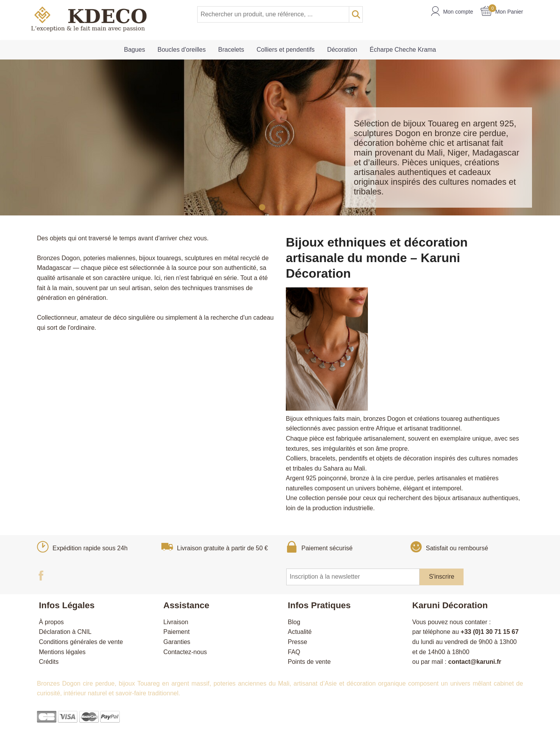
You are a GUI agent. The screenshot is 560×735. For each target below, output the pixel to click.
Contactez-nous (185, 652)
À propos (51, 622)
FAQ (294, 652)
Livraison (176, 622)
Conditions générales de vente (81, 642)
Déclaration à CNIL (65, 632)
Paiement (177, 632)
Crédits (49, 662)
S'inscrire (442, 577)
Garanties (177, 642)
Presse (297, 642)
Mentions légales (62, 652)
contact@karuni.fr (475, 662)
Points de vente (309, 662)
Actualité (300, 632)
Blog (294, 622)
